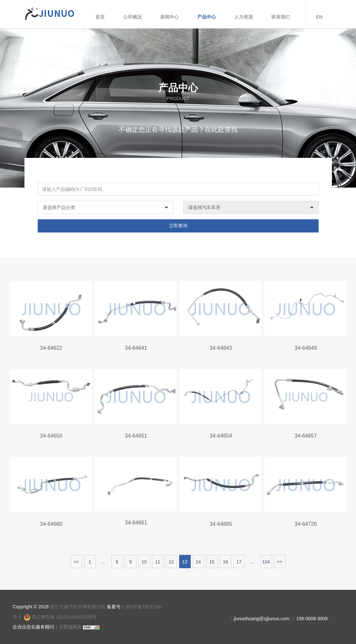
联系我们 (281, 17)
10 (144, 564)
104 (266, 564)
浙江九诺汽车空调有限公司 (78, 607)
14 (198, 564)
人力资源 (244, 17)
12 (171, 564)
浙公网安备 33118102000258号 (60, 617)
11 (158, 564)
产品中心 (207, 17)
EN (319, 17)
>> (280, 564)
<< (76, 564)
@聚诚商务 (70, 627)
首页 (100, 17)
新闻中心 (170, 17)
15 (212, 564)
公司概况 (133, 17)
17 (239, 564)
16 (225, 564)
